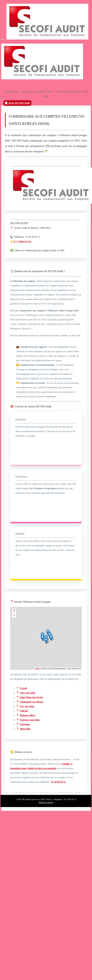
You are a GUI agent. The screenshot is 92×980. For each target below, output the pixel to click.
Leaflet (37, 669)
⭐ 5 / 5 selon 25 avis (21, 241)
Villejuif (24, 711)
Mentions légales (46, 802)
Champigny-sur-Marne (32, 702)
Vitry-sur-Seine (28, 693)
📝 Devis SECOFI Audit (17, 103)
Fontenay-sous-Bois (30, 720)
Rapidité (20, 534)
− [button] (14, 615)
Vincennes (25, 724)
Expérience (21, 477)
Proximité (21, 420)
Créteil (23, 688)
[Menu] (2, 40)
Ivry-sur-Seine (27, 706)
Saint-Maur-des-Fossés (31, 697)
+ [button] (14, 611)
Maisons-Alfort (27, 715)
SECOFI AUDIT (19, 223)
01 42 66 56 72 (58, 782)
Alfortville (25, 729)
